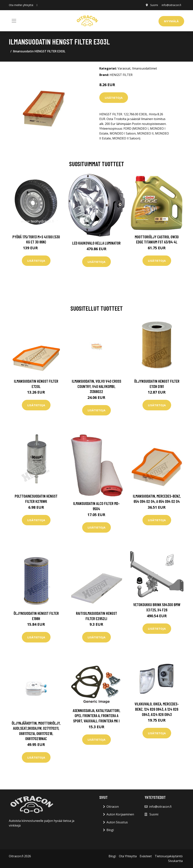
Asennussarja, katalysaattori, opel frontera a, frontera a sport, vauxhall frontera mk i (96, 716)
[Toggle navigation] (14, 21)
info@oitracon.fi (171, 5)
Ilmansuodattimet (144, 68)
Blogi (110, 830)
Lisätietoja (114, 98)
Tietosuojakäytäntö (169, 856)
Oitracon (113, 807)
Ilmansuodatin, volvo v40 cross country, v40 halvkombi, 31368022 (96, 386)
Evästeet (146, 856)
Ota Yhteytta (128, 856)
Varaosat (124, 68)
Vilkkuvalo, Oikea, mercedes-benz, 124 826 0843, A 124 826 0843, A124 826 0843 (157, 709)
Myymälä (171, 21)
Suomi (154, 5)
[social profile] (37, 5)
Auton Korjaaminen (120, 814)
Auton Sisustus (117, 822)
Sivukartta (175, 861)
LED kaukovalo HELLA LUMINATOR (96, 243)
